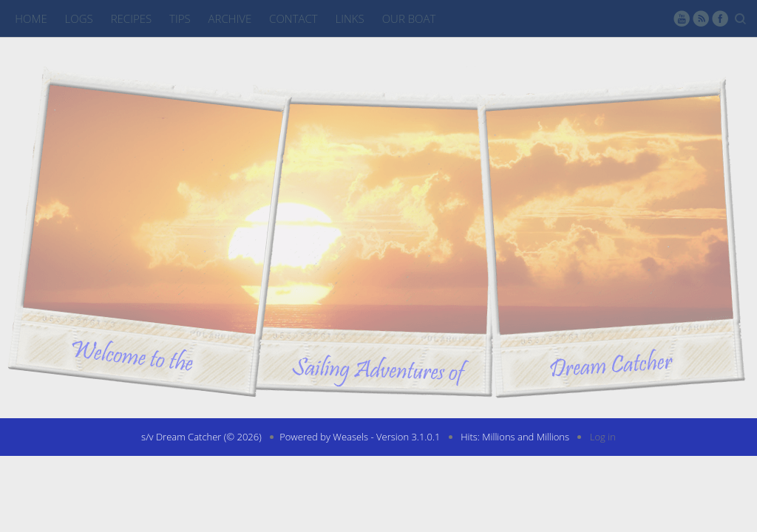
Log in (603, 437)
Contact (293, 18)
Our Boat (409, 18)
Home (31, 18)
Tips (180, 18)
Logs (79, 18)
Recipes (131, 18)
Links (350, 18)
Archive (230, 18)
